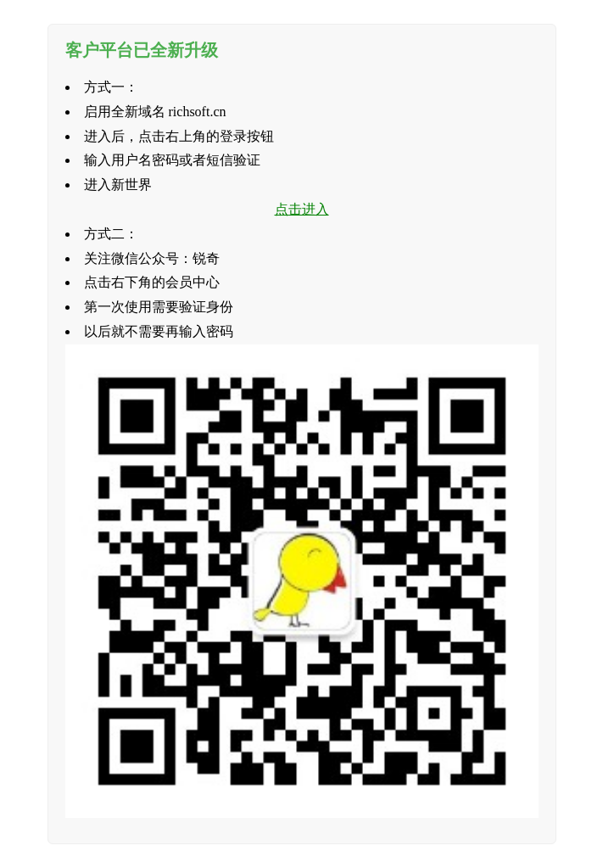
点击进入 (302, 209)
